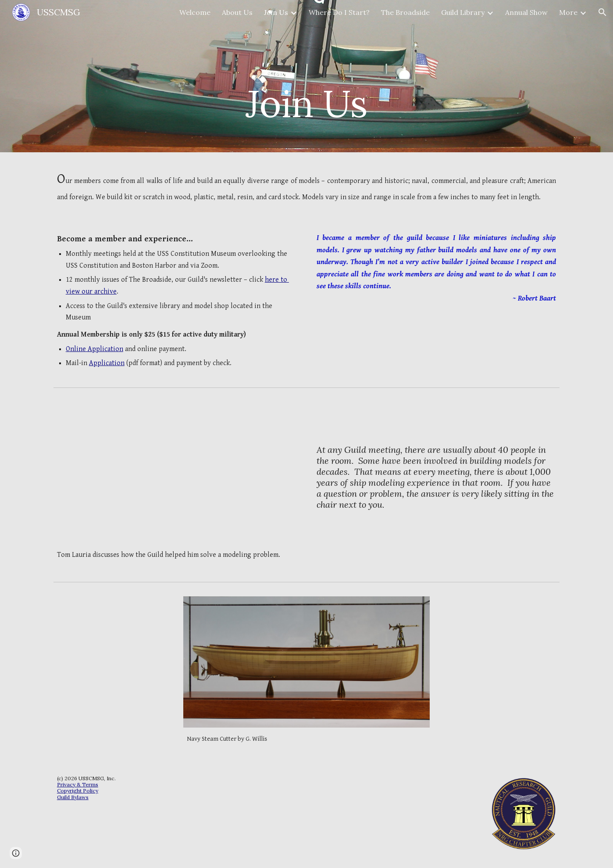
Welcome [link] (195, 12)
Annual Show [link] (526, 12)
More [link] (568, 12)
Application (107, 363)
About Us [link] (237, 12)
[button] (602, 12)
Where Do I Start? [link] (339, 12)
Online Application (94, 349)
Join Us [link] (276, 12)
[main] (306, 76)
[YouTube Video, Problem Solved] (177, 473)
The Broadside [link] (405, 12)
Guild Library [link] (463, 12)
